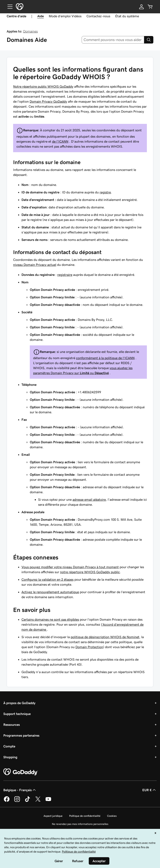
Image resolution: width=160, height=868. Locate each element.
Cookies (112, 816)
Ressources (12, 725)
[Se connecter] (141, 7)
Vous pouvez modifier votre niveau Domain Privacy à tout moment (70, 567)
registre (105, 192)
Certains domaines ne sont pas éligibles (50, 619)
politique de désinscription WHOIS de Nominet (105, 637)
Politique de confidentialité (85, 816)
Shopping (10, 757)
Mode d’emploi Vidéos (65, 16)
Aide (41, 16)
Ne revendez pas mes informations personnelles (80, 824)
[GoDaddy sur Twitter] (38, 801)
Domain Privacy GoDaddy (48, 101)
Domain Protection (89, 647)
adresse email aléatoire (89, 499)
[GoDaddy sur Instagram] (17, 801)
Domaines (30, 31)
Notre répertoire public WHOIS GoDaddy (43, 86)
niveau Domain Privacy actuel (35, 265)
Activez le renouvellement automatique (50, 592)
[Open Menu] (8, 7)
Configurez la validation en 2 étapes (47, 579)
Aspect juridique (53, 816)
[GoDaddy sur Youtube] (48, 801)
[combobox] (113, 40)
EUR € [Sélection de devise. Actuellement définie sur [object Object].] (149, 790)
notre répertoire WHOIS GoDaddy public (90, 572)
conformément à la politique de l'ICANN (105, 358)
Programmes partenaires (21, 735)
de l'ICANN (60, 141)
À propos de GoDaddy (19, 703)
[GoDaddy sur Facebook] (7, 801)
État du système (127, 16)
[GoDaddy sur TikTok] (27, 801)
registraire (65, 275)
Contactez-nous (98, 16)
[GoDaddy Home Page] (21, 772)
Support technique (17, 714)
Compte (9, 746)
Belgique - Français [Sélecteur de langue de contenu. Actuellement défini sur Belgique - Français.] (20, 790)
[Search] (149, 40)
